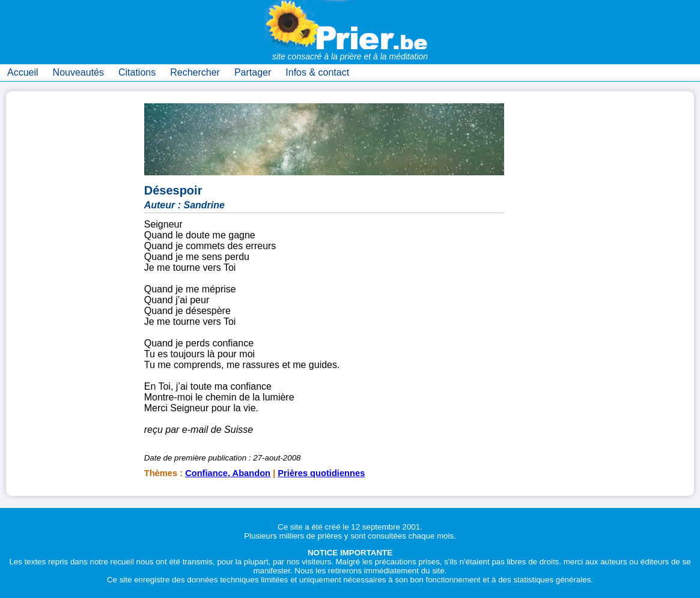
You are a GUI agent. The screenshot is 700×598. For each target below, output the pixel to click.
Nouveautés (78, 72)
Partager (253, 72)
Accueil (23, 72)
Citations (137, 72)
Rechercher (195, 72)
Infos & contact (317, 72)
